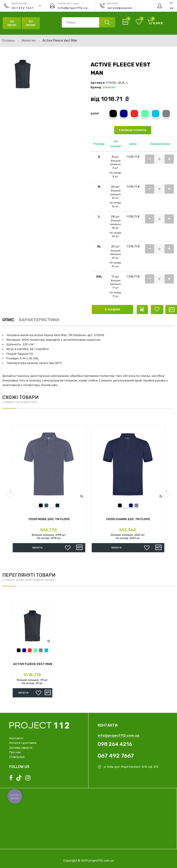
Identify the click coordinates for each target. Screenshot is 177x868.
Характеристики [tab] (39, 320)
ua (171, 8)
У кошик (113, 309)
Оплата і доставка (23, 743)
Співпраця (17, 757)
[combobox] (88, 22)
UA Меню (12, 23)
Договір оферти (21, 748)
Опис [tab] (8, 320)
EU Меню (31, 23)
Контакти (16, 738)
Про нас (15, 752)
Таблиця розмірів (133, 130)
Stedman (109, 87)
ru (171, 3)
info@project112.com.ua (118, 736)
